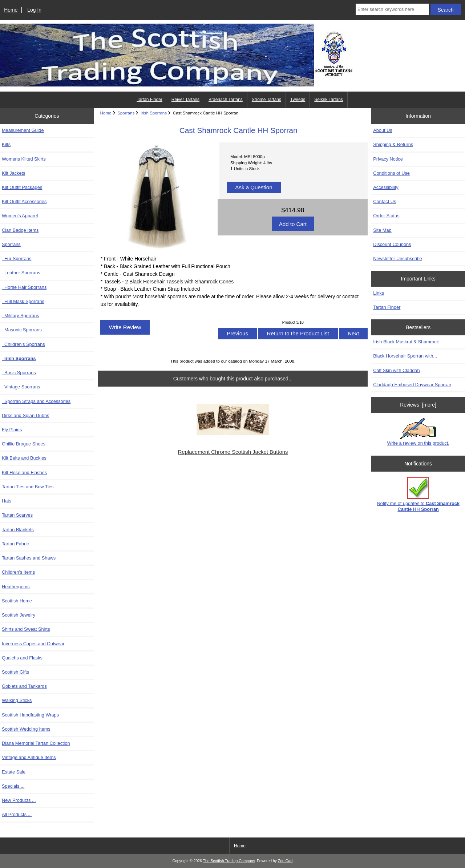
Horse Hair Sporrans (24, 287)
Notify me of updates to (418, 494)
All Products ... (17, 814)
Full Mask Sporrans (23, 301)
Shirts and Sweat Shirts (26, 629)
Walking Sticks (17, 700)
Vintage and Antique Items (29, 757)
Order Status (386, 216)
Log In (34, 10)
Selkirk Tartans (328, 100)
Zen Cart (285, 861)
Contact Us (385, 201)
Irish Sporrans (154, 113)
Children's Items (18, 572)
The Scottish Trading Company (229, 861)
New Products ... (19, 800)
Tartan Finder (149, 100)
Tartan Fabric (15, 544)
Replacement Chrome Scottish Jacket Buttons (233, 452)
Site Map (382, 230)
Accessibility (386, 187)
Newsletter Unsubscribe (398, 259)
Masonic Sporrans (22, 330)
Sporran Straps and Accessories (36, 401)
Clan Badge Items (20, 230)
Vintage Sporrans (21, 387)
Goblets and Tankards (24, 686)
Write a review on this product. (418, 432)
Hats (7, 501)
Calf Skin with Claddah (396, 370)
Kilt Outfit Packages (22, 187)
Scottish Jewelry (19, 615)
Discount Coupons (392, 244)
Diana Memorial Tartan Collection (36, 743)
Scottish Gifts (15, 672)
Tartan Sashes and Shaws (29, 558)
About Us (383, 130)
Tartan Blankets (18, 530)
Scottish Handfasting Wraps (30, 715)
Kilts (6, 144)
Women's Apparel (20, 216)
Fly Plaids (12, 430)
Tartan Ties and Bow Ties (28, 487)
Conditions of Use (391, 173)
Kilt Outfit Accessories (24, 201)
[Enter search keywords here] (392, 9)
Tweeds (298, 100)
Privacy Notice (388, 159)
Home (11, 10)
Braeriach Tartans (226, 100)
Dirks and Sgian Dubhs (25, 415)
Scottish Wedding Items (26, 729)
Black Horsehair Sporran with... (405, 356)
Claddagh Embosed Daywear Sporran (412, 385)
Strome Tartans (266, 100)
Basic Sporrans (19, 373)
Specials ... (13, 786)
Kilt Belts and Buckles (24, 458)
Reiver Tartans (185, 100)
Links (379, 293)
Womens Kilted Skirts (24, 159)
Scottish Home (17, 601)
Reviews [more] (418, 405)
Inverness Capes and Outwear (33, 644)
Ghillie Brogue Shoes (24, 444)
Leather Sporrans (21, 273)
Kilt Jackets (13, 173)
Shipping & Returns (393, 144)
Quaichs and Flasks (22, 658)
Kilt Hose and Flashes (24, 473)
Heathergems (16, 587)
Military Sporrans (21, 316)
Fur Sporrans (17, 259)
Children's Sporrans (23, 344)
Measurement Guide (23, 130)
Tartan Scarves (17, 515)
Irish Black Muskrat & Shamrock (406, 342)
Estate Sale (14, 772)
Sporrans (126, 113)
